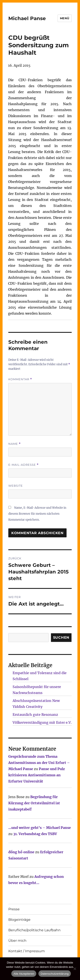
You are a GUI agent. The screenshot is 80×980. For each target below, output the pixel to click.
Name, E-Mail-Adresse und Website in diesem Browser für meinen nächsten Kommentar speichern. (37, 514)
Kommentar (20, 379)
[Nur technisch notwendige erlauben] (75, 969)
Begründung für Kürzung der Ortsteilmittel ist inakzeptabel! (34, 803)
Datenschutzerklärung (55, 974)
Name (15, 444)
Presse (14, 909)
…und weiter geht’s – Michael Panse (40, 828)
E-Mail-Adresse (23, 465)
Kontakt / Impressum (27, 951)
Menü (65, 18)
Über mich (17, 941)
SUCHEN (61, 637)
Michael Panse (27, 18)
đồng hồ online (21, 852)
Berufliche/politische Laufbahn (34, 930)
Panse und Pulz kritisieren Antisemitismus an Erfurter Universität (37, 775)
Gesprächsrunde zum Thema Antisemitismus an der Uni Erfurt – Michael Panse (39, 763)
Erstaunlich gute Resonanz (35, 715)
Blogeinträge (19, 920)
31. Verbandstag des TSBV (35, 834)
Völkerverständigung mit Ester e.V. (42, 722)
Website (16, 486)
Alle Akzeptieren (24, 974)
